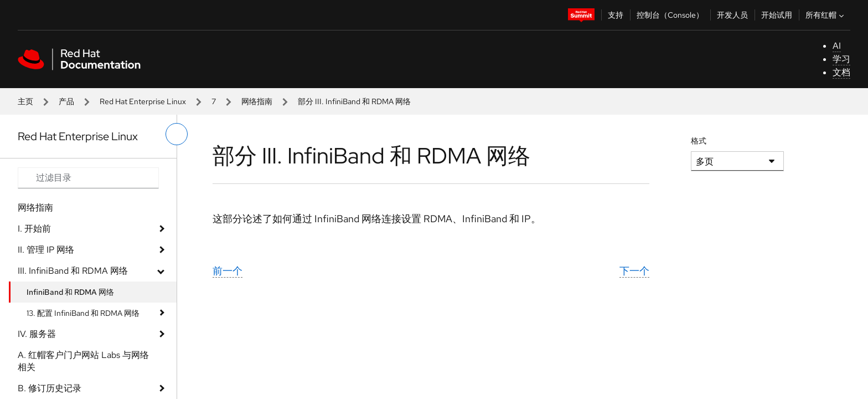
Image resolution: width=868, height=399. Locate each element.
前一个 (228, 271)
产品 (66, 101)
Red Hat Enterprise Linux (143, 101)
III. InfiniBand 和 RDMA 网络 (73, 271)
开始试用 (777, 15)
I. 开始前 (34, 229)
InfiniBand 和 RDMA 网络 (70, 292)
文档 (841, 72)
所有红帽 (826, 15)
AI (837, 46)
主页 (25, 101)
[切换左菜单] (177, 134)
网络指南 (257, 101)
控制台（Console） (670, 15)
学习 (841, 59)
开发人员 (732, 15)
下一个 (634, 271)
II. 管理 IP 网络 (46, 250)
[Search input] (88, 178)
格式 (699, 141)
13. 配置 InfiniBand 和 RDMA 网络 (83, 313)
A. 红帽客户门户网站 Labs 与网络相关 (83, 361)
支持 (616, 15)
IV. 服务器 (37, 334)
